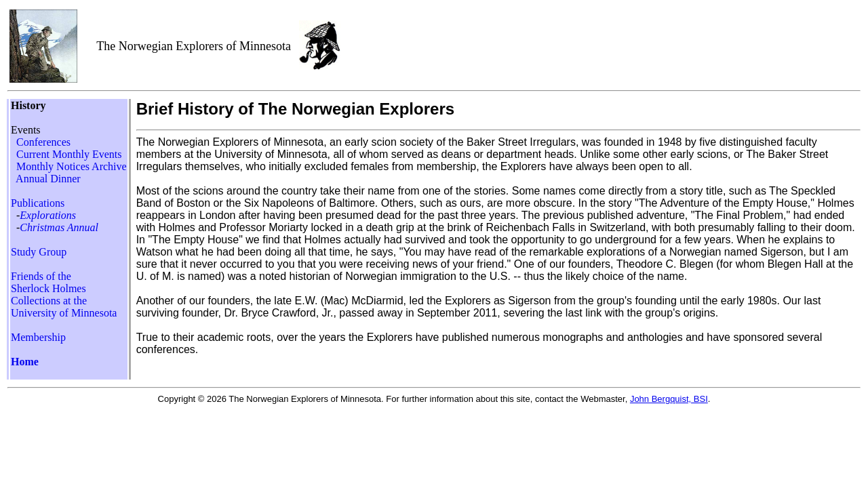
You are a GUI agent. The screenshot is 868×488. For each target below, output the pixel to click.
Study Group (39, 252)
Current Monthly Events (69, 154)
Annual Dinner (47, 179)
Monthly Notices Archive (72, 166)
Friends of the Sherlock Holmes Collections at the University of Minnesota (64, 294)
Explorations (48, 215)
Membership (38, 337)
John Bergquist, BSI (669, 399)
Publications (38, 203)
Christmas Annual (59, 227)
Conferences (43, 142)
